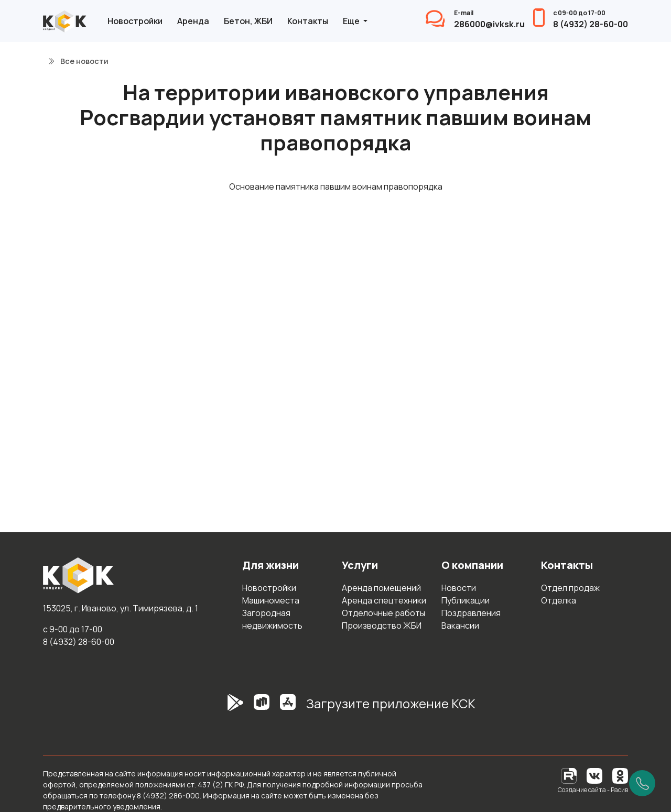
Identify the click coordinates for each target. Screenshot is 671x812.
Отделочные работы (383, 613)
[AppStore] (288, 708)
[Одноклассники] (620, 775)
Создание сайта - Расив (593, 790)
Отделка (559, 600)
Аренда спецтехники (384, 600)
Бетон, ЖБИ (248, 21)
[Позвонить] (642, 783)
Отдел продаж (570, 588)
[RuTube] (570, 775)
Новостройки (135, 21)
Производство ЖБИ (382, 626)
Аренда (193, 21)
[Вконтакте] (594, 775)
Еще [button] (352, 21)
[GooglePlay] (220, 708)
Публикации (466, 600)
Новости (459, 588)
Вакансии (460, 626)
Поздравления (471, 613)
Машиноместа (271, 600)
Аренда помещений (381, 588)
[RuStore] (262, 708)
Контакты (308, 21)
